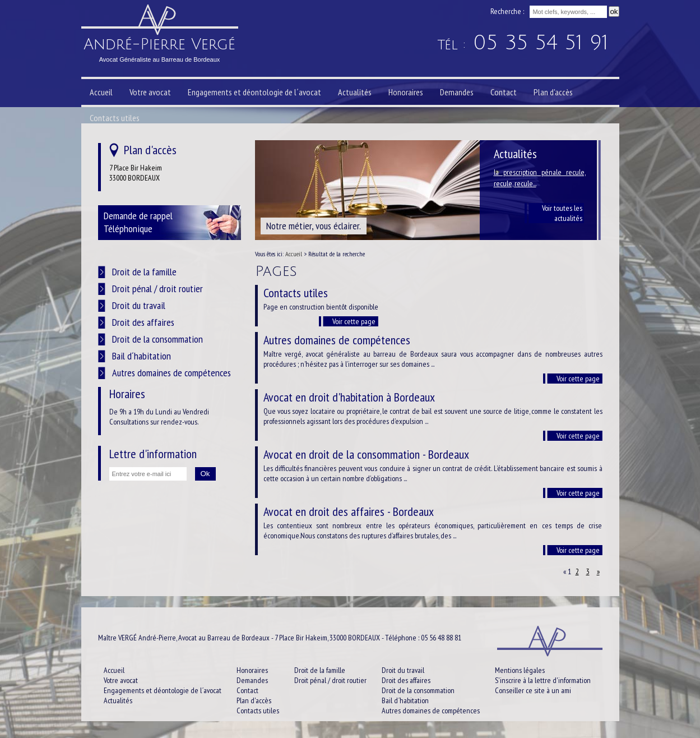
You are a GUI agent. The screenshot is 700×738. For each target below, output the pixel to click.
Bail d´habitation (142, 356)
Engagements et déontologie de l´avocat (254, 92)
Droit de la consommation (157, 339)
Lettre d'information (153, 454)
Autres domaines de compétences (171, 373)
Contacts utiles (115, 118)
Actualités (355, 92)
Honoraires (406, 92)
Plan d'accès (553, 92)
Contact (504, 92)
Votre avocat (150, 92)
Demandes (457, 92)
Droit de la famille (144, 272)
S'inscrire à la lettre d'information (543, 680)
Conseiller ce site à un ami (533, 690)
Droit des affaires (143, 322)
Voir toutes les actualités (562, 213)
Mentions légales (520, 670)
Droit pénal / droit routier (157, 289)
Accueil (294, 254)
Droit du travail (139, 305)
